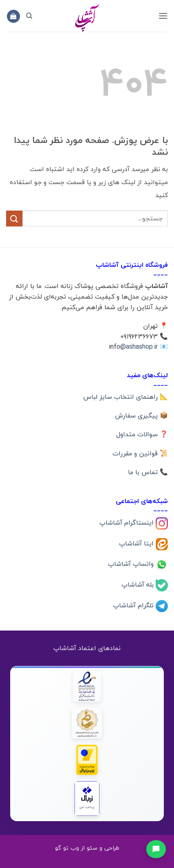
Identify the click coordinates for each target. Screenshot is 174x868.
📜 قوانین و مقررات (140, 453)
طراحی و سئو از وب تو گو (87, 848)
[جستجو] (29, 16)
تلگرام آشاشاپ (134, 605)
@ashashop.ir (139, 347)
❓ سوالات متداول (142, 434)
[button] (163, 16)
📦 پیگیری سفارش (141, 415)
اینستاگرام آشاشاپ (128, 522)
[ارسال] (14, 219)
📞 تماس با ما (148, 472)
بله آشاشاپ (139, 585)
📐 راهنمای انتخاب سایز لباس (126, 397)
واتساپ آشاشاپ (132, 564)
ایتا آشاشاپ (137, 543)
